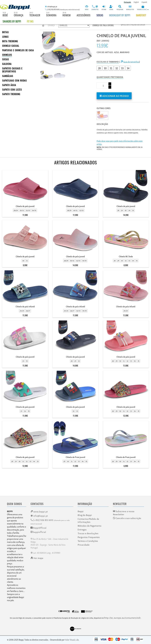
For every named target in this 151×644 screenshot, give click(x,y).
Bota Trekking (10, 41)
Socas (100, 15)
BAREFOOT (141, 15)
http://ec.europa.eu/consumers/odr (122, 618)
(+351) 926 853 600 (50, 522)
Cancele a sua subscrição (127, 518)
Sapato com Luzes (12, 90)
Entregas (82, 529)
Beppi (81, 511)
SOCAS (6, 59)
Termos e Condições (88, 541)
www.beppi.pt (39, 511)
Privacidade (84, 545)
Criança (19, 15)
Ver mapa (37, 558)
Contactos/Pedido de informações (88, 520)
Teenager (35, 15)
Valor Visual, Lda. (72, 640)
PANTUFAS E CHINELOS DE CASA (18, 50)
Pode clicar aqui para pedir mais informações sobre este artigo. (120, 142)
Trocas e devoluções (88, 533)
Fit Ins (30, 21)
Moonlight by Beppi (120, 15)
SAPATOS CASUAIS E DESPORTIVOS (12, 70)
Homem (67, 15)
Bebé (5, 15)
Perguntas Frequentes (89, 537)
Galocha (7, 64)
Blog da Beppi (85, 515)
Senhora (51, 15)
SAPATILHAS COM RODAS (15, 80)
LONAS (5, 37)
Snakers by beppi (12, 21)
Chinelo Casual (11, 46)
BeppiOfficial (39, 528)
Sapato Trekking (11, 94)
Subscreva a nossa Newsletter (124, 513)
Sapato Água (9, 85)
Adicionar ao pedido (114, 96)
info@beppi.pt (39, 516)
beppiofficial (38, 532)
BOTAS (5, 32)
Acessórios (84, 15)
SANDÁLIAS (8, 76)
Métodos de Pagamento (90, 526)
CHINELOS (7, 55)
